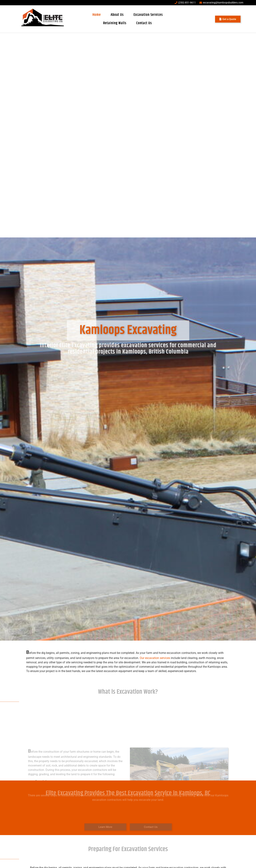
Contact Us (144, 23)
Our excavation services (155, 658)
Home (97, 15)
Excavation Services (148, 15)
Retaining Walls (115, 23)
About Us (117, 15)
